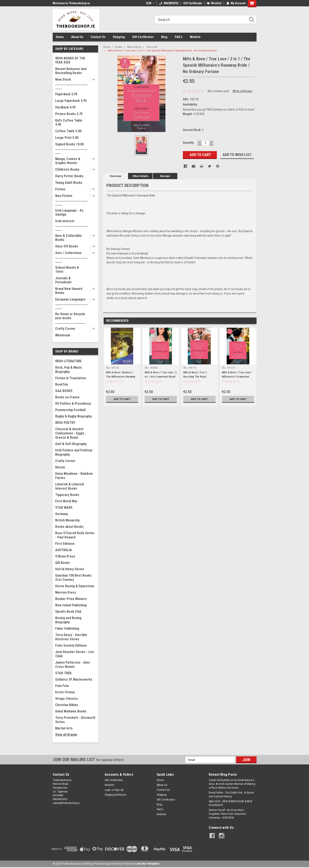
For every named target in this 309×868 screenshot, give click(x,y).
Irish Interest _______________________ (71, 225)
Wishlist (214, 3)
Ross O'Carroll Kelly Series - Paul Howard (75, 535)
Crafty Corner (65, 329)
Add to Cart (122, 399)
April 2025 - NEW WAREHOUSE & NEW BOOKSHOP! (231, 803)
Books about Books (69, 527)
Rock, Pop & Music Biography (69, 370)
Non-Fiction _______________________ (71, 200)
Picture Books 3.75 (69, 114)
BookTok (62, 384)
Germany (62, 514)
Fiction (60, 189)
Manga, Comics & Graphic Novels (68, 161)
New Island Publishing (71, 605)
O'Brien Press (65, 556)
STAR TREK (63, 673)
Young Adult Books (69, 183)
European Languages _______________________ (71, 303)
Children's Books (67, 169)
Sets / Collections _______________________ (71, 257)
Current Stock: (193, 130)
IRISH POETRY (65, 423)
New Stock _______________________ (71, 84)
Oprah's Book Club (68, 612)
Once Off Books (67, 246)
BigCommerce (114, 864)
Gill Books (63, 563)
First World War (66, 501)
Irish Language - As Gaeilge (69, 212)
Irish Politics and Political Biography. (74, 452)
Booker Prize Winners (71, 599)
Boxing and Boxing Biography (68, 620)
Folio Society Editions (71, 645)
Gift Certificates (143, 37)
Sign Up (119, 790)
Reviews (165, 176)
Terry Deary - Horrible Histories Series (71, 637)
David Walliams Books (71, 711)
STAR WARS (64, 508)
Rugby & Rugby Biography (73, 416)
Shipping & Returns (116, 795)
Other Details (140, 176)
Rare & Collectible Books (68, 238)
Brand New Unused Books (69, 291)
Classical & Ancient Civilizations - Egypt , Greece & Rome (71, 433)
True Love (152, 47)
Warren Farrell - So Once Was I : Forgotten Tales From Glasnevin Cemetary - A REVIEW (227, 814)
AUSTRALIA (64, 550)
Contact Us (98, 37)
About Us (77, 37)
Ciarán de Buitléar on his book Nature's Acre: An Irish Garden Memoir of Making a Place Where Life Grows (232, 784)
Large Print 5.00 (67, 138)
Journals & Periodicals (63, 280)
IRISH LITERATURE (68, 361)
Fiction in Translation (71, 378)
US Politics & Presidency (73, 404)
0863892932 (169, 3)
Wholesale (63, 335)
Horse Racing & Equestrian (75, 586)
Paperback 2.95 (66, 94)
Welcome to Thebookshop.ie (71, 3)
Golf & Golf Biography (71, 444)
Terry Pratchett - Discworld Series (75, 720)
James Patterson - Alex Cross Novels (72, 665)
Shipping (119, 37)
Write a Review (242, 91)
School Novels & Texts (67, 270)
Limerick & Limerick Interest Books (70, 486)
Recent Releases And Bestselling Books (71, 71)
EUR (150, 3)
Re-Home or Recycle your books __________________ (71, 318)
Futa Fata (62, 686)
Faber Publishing (67, 629)
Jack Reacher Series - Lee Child (75, 654)
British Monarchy (67, 520)
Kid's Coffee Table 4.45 (69, 122)
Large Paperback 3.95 (71, 101)
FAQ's (179, 37)
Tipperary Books (67, 495)
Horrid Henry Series (70, 569)
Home (60, 37)
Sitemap (88, 864)
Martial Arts (64, 728)
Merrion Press (66, 592)
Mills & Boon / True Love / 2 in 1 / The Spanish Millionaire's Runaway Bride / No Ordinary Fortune (162, 51)
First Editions (65, 544)
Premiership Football (70, 410)
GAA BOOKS (64, 391)
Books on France (67, 397)
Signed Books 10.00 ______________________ (71, 148)
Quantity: (189, 143)
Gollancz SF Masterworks (74, 679)
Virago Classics (67, 699)
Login (108, 790)
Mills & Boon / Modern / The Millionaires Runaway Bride (121, 377)
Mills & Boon (134, 47)
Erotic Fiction (65, 692)
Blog (164, 37)
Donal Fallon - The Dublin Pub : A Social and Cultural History (231, 795)
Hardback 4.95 (65, 107)
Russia (60, 467)
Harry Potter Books (69, 176)
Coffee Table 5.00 (68, 131)
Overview (115, 176)
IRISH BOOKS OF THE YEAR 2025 (70, 60)
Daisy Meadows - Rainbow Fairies (74, 476)
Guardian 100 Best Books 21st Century (73, 578)
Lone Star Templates (147, 864)
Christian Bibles (67, 705)
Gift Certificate (193, 3)
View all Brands (66, 735)
